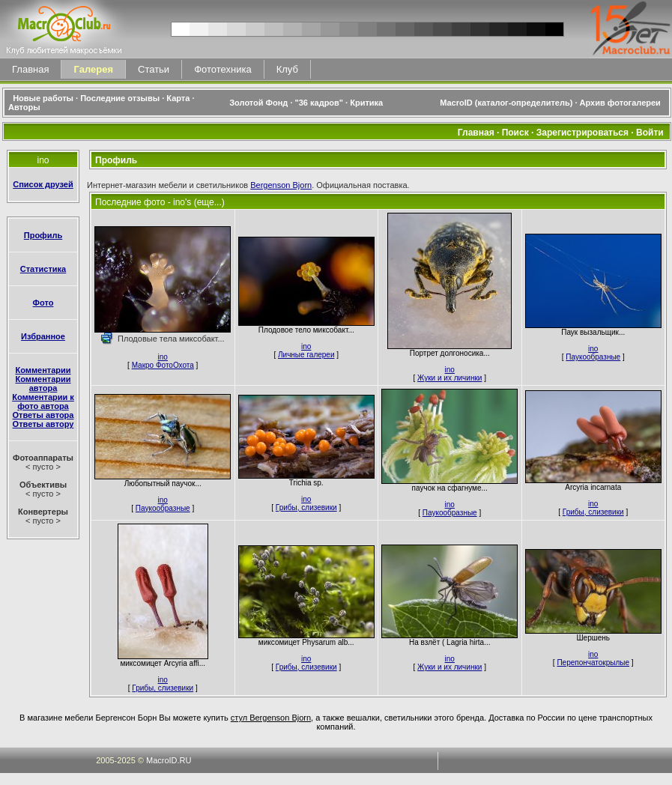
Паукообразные (593, 357)
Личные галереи (306, 355)
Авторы (24, 107)
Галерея (93, 69)
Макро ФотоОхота (163, 365)
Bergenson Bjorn (281, 185)
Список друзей (43, 184)
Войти (650, 133)
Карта (178, 98)
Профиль (43, 235)
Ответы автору (43, 424)
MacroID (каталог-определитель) (506, 103)
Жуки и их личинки (449, 378)
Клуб (287, 69)
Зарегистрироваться (582, 133)
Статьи (154, 69)
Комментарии (43, 370)
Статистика (43, 269)
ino (163, 357)
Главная (30, 69)
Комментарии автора (43, 384)
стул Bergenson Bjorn (271, 718)
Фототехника (223, 69)
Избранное (43, 336)
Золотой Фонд (258, 103)
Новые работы (43, 98)
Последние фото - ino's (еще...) (160, 202)
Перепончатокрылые (593, 663)
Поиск (515, 133)
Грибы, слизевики (306, 507)
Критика (366, 103)
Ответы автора (43, 415)
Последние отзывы (120, 98)
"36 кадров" (320, 103)
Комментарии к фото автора (43, 401)
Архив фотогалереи (621, 103)
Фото (43, 303)
